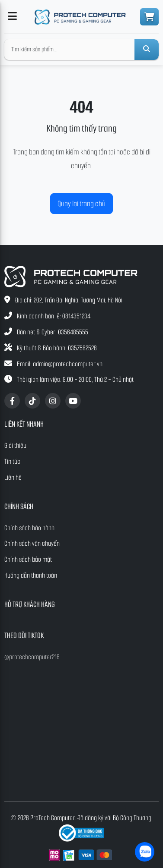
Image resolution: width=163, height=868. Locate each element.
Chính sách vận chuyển (32, 543)
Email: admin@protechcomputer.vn (60, 364)
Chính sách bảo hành (29, 528)
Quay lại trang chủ (81, 204)
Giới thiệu (15, 445)
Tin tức (12, 461)
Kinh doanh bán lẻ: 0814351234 (54, 316)
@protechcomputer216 (32, 657)
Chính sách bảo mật (28, 559)
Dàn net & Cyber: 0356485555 (53, 332)
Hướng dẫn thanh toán (31, 575)
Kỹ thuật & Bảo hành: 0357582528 (57, 348)
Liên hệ (13, 477)
